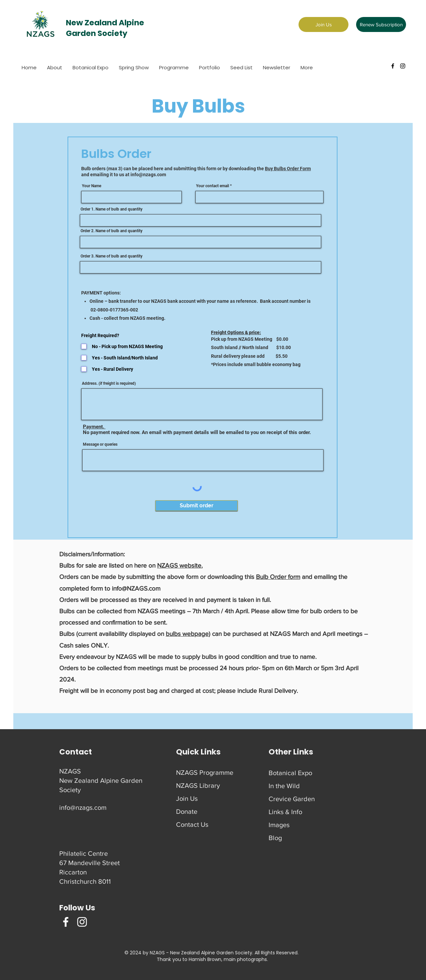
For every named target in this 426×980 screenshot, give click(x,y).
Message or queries (100, 444)
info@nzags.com (148, 175)
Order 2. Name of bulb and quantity (111, 231)
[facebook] (393, 66)
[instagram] (403, 66)
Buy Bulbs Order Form (288, 169)
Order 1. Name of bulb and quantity (111, 209)
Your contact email (213, 186)
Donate (187, 811)
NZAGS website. (180, 565)
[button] (134, 68)
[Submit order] (197, 506)
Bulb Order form (278, 577)
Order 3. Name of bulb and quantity (111, 256)
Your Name (92, 186)
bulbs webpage (187, 634)
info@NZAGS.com (136, 588)
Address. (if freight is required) (109, 383)
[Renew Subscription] (381, 24)
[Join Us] (323, 24)
